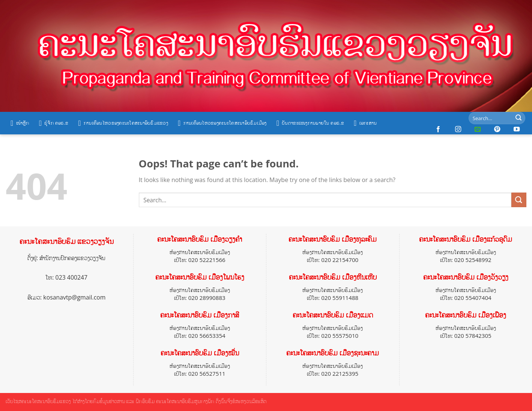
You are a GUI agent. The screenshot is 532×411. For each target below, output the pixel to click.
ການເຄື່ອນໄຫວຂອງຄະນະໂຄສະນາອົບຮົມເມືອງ (222, 123)
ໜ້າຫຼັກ (20, 123)
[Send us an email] (478, 129)
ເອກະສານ (365, 123)
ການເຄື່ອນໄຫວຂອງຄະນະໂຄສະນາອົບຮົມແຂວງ (123, 123)
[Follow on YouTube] (517, 129)
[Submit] (518, 118)
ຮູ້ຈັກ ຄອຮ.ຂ (54, 123)
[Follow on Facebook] (438, 129)
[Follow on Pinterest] (497, 129)
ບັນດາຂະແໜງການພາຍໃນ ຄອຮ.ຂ (310, 123)
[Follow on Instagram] (458, 129)
